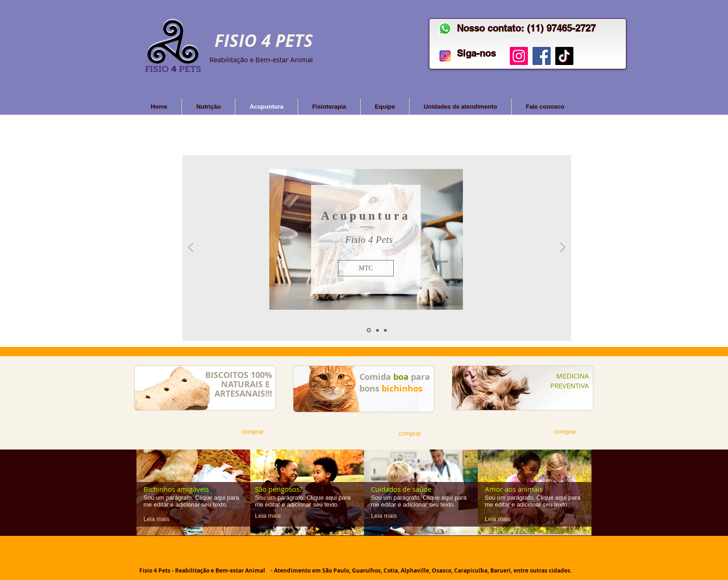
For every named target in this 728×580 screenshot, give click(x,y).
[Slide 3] (385, 330)
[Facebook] (542, 56)
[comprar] (257, 432)
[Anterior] (191, 248)
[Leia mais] (160, 519)
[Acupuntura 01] (369, 330)
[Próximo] (563, 248)
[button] (366, 268)
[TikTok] (564, 56)
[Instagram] (519, 56)
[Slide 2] (377, 330)
